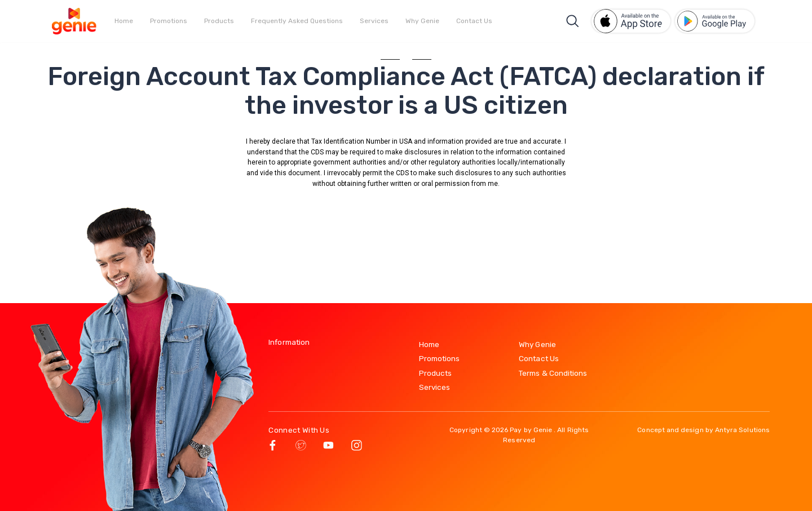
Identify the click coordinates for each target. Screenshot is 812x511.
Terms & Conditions (553, 373)
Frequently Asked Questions (297, 21)
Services (374, 21)
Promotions (169, 21)
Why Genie (422, 21)
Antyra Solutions (742, 430)
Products (219, 21)
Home (124, 21)
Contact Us (474, 21)
